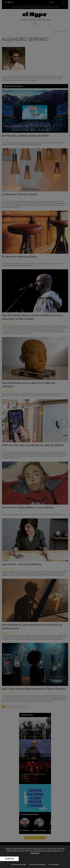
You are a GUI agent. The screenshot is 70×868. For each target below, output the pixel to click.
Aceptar (9, 859)
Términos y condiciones (37, 865)
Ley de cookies (54, 865)
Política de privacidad (19, 865)
